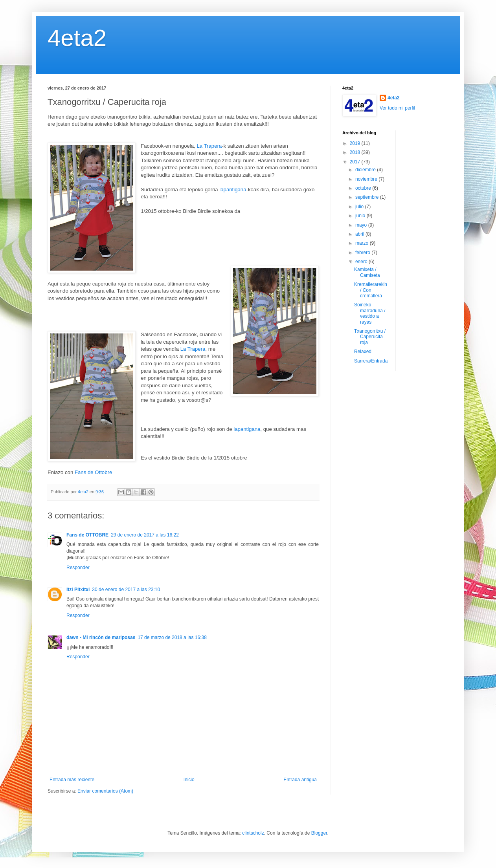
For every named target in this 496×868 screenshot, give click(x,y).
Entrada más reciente (72, 780)
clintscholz (253, 833)
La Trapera (209, 146)
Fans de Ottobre (93, 472)
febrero (363, 253)
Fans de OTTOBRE (87, 535)
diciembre (366, 170)
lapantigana (233, 190)
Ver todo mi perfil (397, 108)
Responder (78, 568)
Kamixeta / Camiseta (367, 272)
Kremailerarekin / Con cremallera (371, 290)
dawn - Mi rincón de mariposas (101, 637)
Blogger (319, 833)
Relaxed (363, 352)
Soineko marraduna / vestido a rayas (370, 313)
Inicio (189, 780)
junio (361, 216)
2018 (356, 152)
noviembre (367, 179)
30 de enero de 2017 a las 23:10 (126, 590)
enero (362, 262)
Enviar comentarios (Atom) (105, 791)
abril (360, 234)
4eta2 (77, 38)
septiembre (368, 197)
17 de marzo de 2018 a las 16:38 (172, 637)
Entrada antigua (300, 780)
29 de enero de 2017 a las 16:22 (145, 535)
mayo (362, 225)
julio (360, 207)
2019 (356, 143)
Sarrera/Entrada (371, 361)
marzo (363, 243)
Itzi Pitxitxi (78, 590)
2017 (356, 162)
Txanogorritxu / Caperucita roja (370, 337)
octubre (364, 188)
